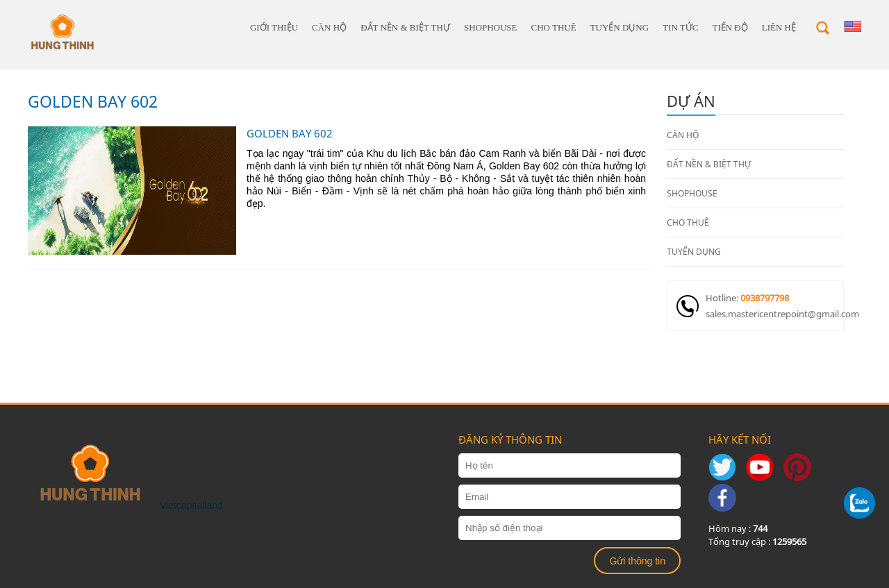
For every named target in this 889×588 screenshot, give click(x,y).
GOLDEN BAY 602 (93, 101)
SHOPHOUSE (491, 27)
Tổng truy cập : (757, 541)
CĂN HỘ (329, 27)
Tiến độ (730, 27)
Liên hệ (779, 27)
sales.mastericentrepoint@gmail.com (774, 314)
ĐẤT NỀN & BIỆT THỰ (405, 27)
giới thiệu (274, 27)
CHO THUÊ (554, 27)
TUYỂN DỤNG (620, 27)
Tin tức (680, 27)
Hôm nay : (738, 528)
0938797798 (765, 298)
